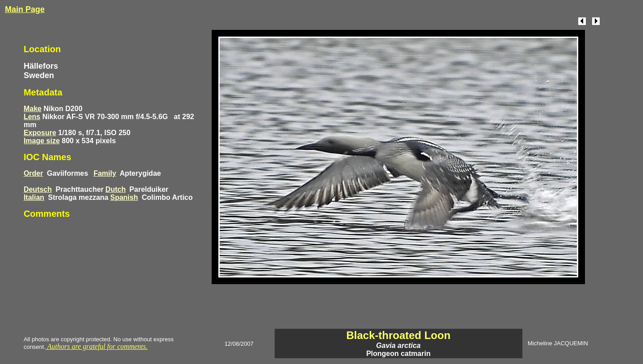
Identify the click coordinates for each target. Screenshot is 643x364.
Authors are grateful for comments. (96, 346)
